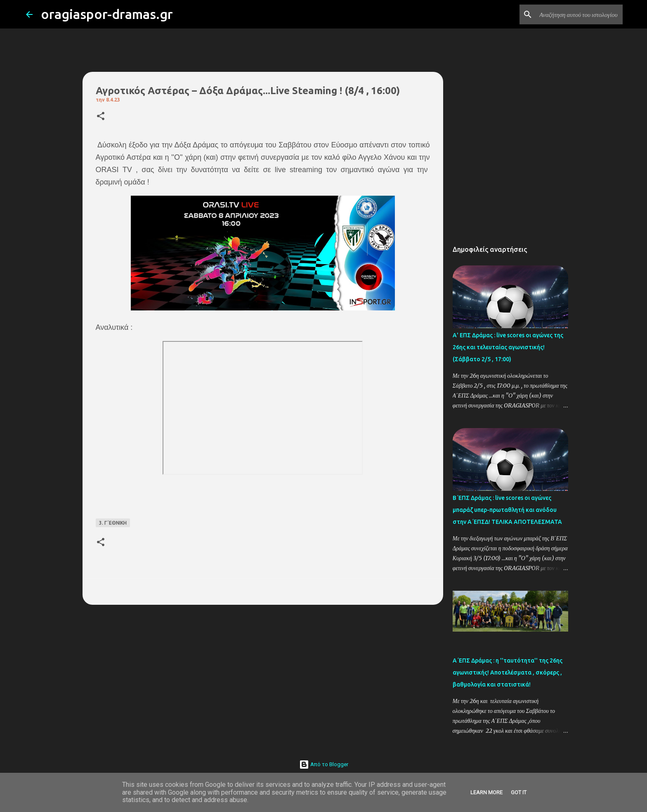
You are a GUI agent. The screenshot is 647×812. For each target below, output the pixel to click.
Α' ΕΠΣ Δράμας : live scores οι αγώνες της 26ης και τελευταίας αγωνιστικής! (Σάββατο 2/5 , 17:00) (508, 347)
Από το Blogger (324, 764)
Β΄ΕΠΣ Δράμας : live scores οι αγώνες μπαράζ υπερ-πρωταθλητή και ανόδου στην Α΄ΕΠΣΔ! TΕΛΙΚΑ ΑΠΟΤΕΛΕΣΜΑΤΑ (507, 510)
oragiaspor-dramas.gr (107, 14)
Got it (519, 792)
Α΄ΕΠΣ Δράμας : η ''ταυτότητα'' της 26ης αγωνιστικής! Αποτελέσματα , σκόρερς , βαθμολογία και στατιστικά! (508, 672)
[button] (101, 117)
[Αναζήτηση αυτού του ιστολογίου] (579, 14)
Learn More (486, 792)
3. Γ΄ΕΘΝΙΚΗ (113, 523)
